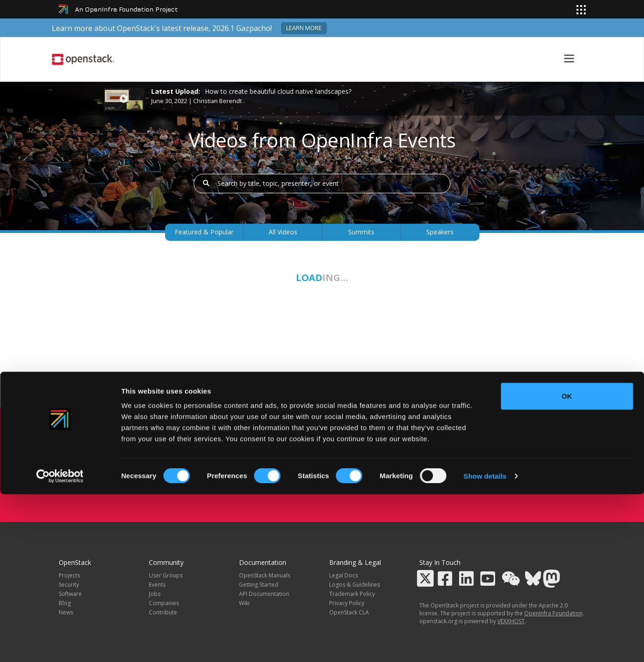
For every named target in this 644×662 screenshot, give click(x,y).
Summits (361, 232)
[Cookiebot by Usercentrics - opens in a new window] (60, 644)
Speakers (440, 232)
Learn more (304, 28)
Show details (485, 644)
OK (567, 564)
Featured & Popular (204, 232)
